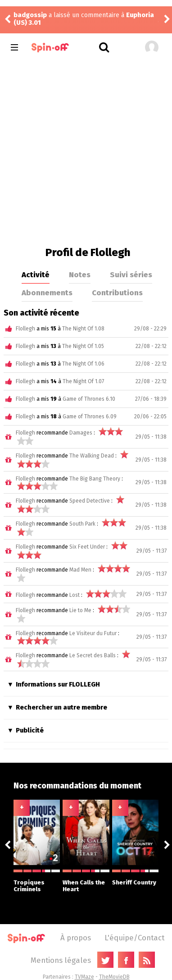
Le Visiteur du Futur (93, 633)
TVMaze (84, 977)
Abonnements (47, 293)
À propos (76, 938)
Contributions (117, 293)
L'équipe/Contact (134, 938)
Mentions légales (61, 960)
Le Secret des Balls (93, 655)
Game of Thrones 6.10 (89, 399)
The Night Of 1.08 (83, 329)
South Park (82, 524)
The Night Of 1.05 (83, 346)
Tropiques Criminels (37, 881)
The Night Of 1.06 (83, 364)
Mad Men (80, 570)
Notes (80, 275)
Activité (36, 275)
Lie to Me (80, 610)
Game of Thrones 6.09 (90, 417)
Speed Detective (90, 501)
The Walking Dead (92, 456)
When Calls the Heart (86, 881)
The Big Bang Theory (95, 479)
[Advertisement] (86, 151)
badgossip (30, 15)
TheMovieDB (114, 977)
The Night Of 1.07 (83, 381)
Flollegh (25, 329)
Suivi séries (131, 275)
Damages (81, 433)
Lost (75, 595)
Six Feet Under (87, 547)
